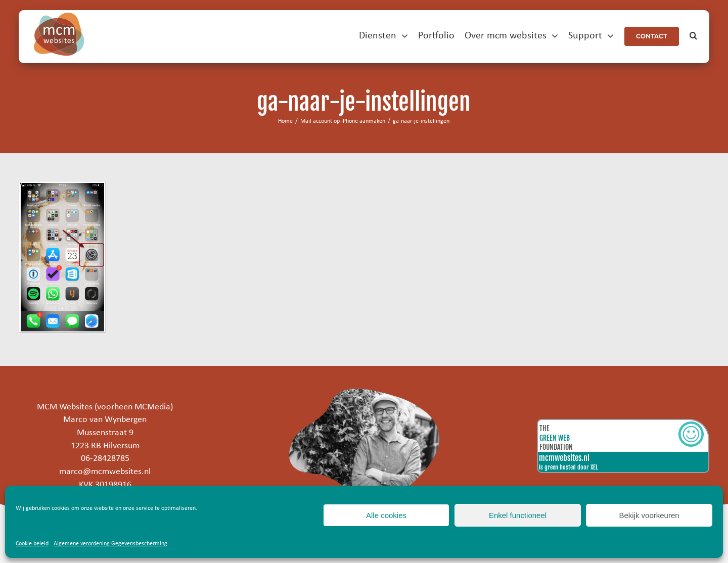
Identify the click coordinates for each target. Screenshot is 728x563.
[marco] (364, 393)
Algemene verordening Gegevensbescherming (110, 544)
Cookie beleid (32, 544)
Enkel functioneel (518, 515)
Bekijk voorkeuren (649, 515)
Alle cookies (386, 515)
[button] (693, 36)
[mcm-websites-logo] (59, 17)
